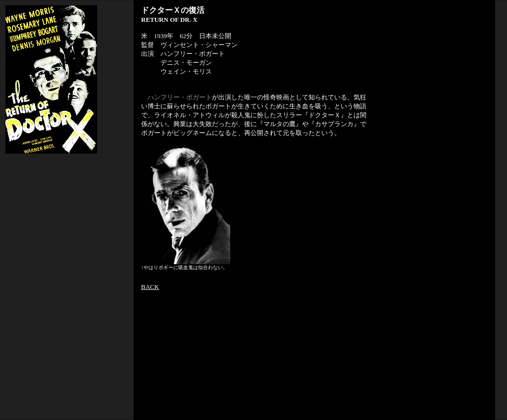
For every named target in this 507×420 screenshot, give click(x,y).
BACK (150, 287)
